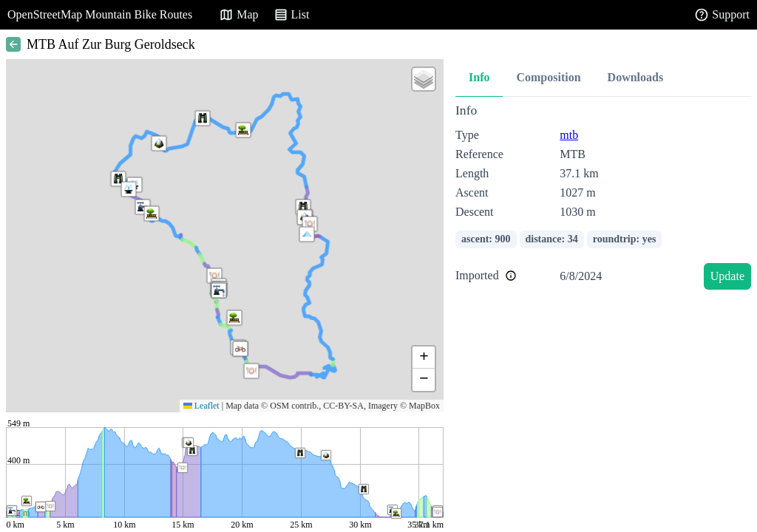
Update (727, 276)
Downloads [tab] (636, 77)
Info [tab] (479, 77)
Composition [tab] (548, 77)
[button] (307, 234)
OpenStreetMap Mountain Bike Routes (100, 14)
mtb (569, 135)
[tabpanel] (603, 199)
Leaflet (201, 406)
